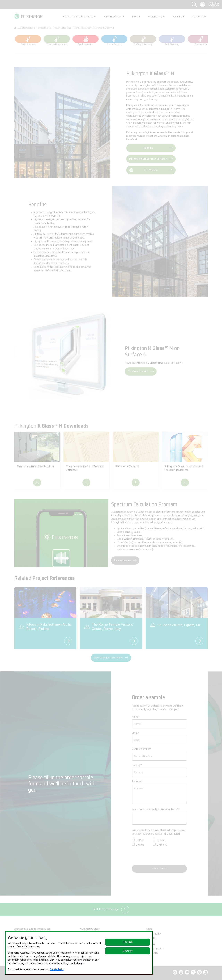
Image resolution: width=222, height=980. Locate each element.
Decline (128, 942)
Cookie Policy (57, 969)
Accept (128, 951)
